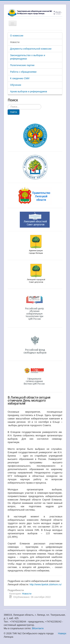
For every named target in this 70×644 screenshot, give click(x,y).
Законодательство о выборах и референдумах (28, 57)
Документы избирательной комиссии (31, 49)
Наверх (62, 633)
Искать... (8, 104)
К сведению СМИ (20, 78)
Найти (14, 112)
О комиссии (17, 36)
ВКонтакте (38, 628)
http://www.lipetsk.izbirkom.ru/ (45, 584)
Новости (15, 42)
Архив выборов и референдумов (29, 91)
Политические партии (22, 65)
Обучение (16, 85)
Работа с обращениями (23, 72)
